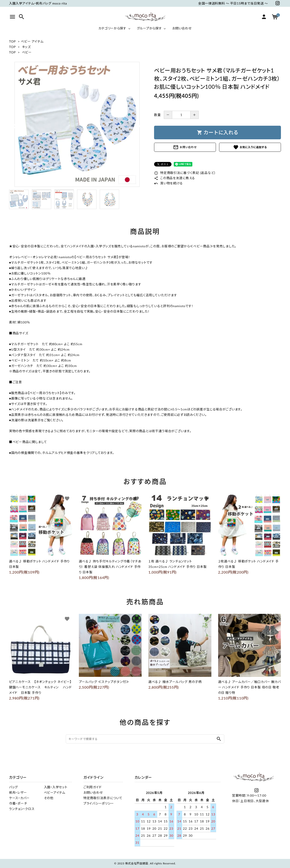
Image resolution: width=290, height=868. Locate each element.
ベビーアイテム (55, 792)
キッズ (26, 47)
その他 (49, 798)
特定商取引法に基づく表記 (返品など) (185, 173)
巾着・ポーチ (18, 803)
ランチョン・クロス (22, 809)
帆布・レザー (18, 792)
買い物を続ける (168, 183)
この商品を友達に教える (175, 178)
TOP (12, 41)
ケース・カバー (19, 798)
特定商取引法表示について (103, 798)
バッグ (13, 787)
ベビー (27, 52)
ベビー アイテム (32, 41)
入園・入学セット (56, 787)
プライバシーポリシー (99, 803)
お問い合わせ (185, 147)
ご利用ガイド (92, 787)
